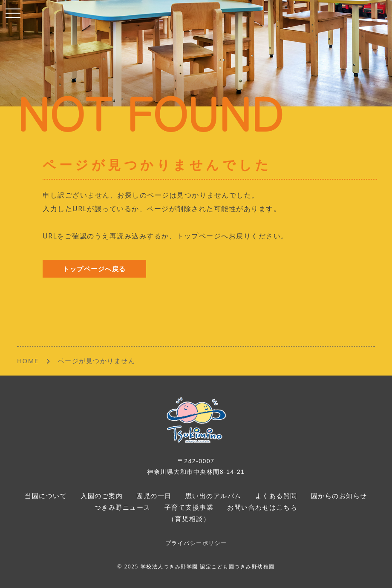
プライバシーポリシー (196, 543)
